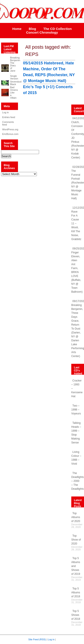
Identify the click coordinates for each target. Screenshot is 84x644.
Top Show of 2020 (76, 540)
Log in (5, 112)
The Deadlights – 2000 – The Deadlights (78, 481)
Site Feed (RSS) (37, 639)
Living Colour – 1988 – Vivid (76, 458)
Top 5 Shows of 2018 (76, 615)
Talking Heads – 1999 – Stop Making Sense (76, 433)
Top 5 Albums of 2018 (76, 592)
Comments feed (8, 123)
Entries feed (9, 117)
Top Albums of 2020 (76, 517)
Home (17, 29)
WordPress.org (9, 129)
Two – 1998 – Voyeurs (76, 410)
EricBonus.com (9, 134)
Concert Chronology (42, 32)
